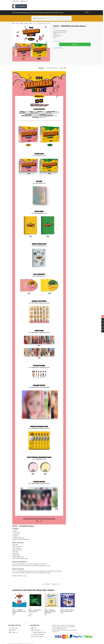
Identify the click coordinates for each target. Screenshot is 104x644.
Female (21, 23)
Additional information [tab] (52, 67)
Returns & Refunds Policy (40, 632)
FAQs (25, 575)
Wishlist (13, 629)
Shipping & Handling (39, 634)
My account (24, 1)
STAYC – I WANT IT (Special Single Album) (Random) (67, 610)
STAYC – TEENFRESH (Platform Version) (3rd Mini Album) (19, 611)
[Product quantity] (55, 44)
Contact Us (14, 632)
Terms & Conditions (38, 636)
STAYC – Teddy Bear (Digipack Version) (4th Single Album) (50, 611)
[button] (88, 12)
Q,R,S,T (26, 23)
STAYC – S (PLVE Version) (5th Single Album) (35, 610)
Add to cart (75, 44)
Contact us (16, 1)
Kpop (17, 23)
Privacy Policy (37, 629)
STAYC (31, 23)
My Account (14, 627)
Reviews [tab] (62, 67)
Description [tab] (41, 67)
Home (14, 23)
